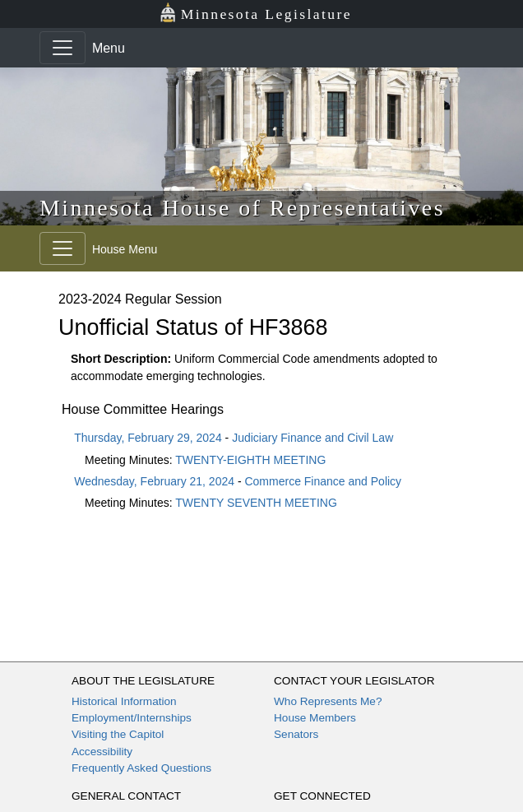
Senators (296, 734)
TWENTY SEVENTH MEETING (256, 503)
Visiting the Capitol (118, 734)
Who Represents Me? (328, 701)
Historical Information (124, 701)
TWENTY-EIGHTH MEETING (250, 460)
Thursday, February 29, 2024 (148, 438)
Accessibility (102, 752)
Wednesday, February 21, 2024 (154, 481)
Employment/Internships (132, 718)
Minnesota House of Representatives (242, 208)
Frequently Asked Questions (141, 768)
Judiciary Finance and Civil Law (312, 438)
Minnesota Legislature (255, 13)
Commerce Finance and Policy (323, 481)
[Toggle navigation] (62, 48)
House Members (315, 718)
